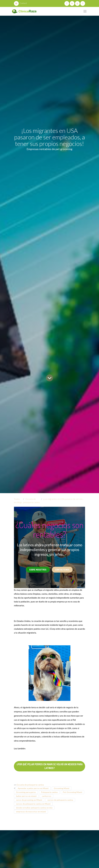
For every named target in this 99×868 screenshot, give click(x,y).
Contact (20, 3)
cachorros (47, 796)
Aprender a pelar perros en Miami (33, 788)
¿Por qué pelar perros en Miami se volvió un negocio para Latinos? (50, 766)
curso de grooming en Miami (29, 800)
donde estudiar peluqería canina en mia (34, 808)
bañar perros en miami (26, 796)
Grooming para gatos (26, 792)
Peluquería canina (49, 792)
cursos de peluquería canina (60, 800)
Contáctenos (62, 570)
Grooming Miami (62, 788)
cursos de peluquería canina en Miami (33, 804)
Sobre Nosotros (38, 570)
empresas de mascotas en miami (31, 812)
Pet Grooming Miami (73, 792)
